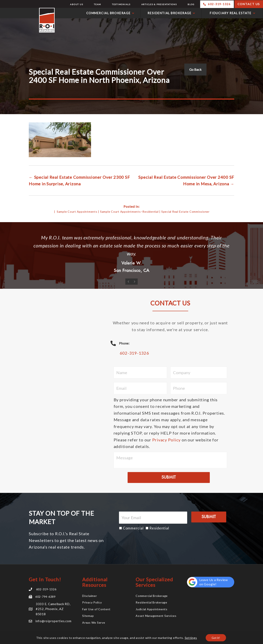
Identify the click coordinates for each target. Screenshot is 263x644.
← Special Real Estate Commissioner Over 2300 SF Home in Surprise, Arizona (79, 180)
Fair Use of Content (96, 610)
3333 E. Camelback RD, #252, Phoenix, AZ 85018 (53, 610)
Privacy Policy (167, 440)
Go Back (195, 69)
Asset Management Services (156, 616)
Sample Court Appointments (77, 212)
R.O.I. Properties (28, 20)
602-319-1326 (134, 354)
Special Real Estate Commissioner (185, 212)
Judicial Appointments (152, 610)
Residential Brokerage (151, 603)
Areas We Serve (94, 623)
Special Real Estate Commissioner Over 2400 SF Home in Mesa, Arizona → (186, 180)
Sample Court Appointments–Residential (129, 212)
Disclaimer (90, 596)
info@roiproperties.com (53, 622)
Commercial (133, 529)
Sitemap (88, 616)
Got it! (216, 638)
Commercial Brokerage (152, 596)
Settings (190, 638)
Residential (159, 529)
